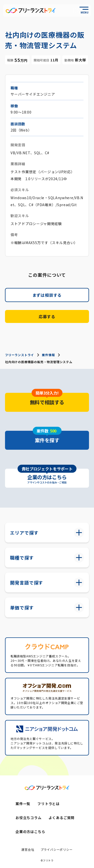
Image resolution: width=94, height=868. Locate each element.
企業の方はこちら (30, 832)
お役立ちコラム (29, 818)
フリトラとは (49, 804)
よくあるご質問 (62, 818)
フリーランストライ (19, 355)
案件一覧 (23, 804)
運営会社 (28, 849)
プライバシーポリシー (57, 849)
